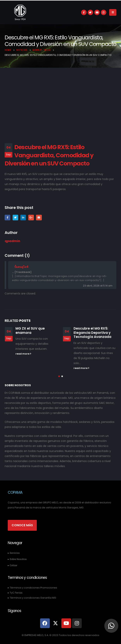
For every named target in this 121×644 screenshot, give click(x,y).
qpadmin (12, 241)
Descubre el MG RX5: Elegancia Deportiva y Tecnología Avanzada (92, 333)
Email (39, 218)
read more (23, 354)
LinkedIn (23, 218)
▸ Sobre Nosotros (17, 559)
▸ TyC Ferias (15, 593)
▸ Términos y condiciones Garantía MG (32, 598)
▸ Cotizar (12, 565)
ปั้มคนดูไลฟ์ (21, 267)
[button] (59, 376)
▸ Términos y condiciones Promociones (32, 588)
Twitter (15, 218)
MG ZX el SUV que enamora (30, 331)
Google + (31, 218)
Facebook (7, 218)
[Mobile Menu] (113, 12)
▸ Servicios (14, 553)
